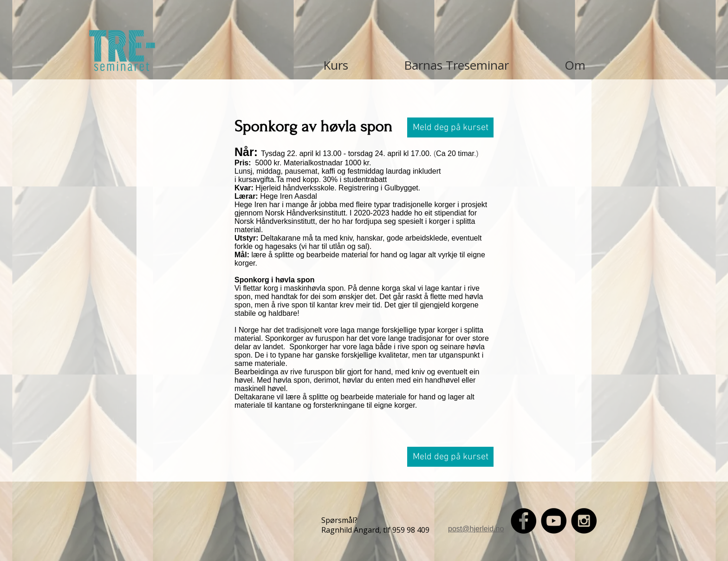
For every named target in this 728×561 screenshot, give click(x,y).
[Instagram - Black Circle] (584, 521)
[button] (450, 127)
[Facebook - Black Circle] (523, 521)
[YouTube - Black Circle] (554, 521)
